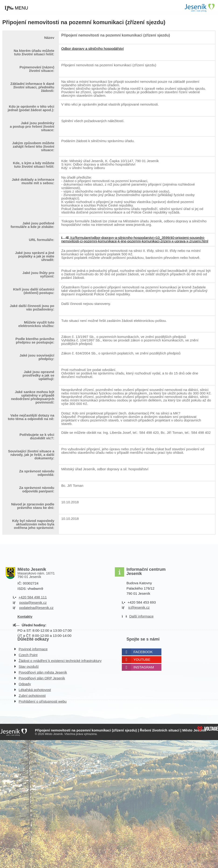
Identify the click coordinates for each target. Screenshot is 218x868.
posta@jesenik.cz (33, 603)
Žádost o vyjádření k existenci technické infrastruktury (60, 661)
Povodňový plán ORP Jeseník (42, 678)
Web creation (208, 729)
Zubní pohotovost (32, 696)
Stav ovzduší (29, 666)
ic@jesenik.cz (139, 607)
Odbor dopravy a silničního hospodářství (92, 48)
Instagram (144, 667)
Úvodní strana (199, 8)
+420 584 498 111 (32, 597)
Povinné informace (33, 649)
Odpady (25, 684)
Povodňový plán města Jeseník (43, 672)
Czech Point (28, 655)
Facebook (143, 652)
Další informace (141, 616)
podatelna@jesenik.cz (36, 608)
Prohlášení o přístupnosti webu (43, 701)
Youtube (142, 659)
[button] (16, 8)
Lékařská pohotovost (35, 690)
